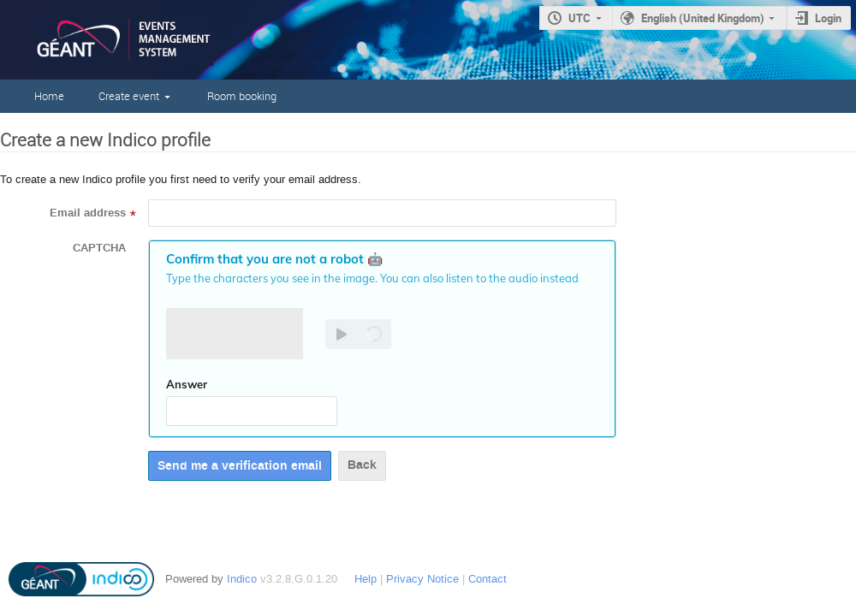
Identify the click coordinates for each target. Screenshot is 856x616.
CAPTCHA (99, 248)
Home (49, 96)
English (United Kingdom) (703, 18)
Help (366, 579)
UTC (580, 18)
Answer (187, 384)
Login (828, 18)
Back (362, 465)
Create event (129, 96)
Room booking (242, 96)
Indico (242, 579)
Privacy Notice (422, 579)
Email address (88, 213)
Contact (487, 579)
